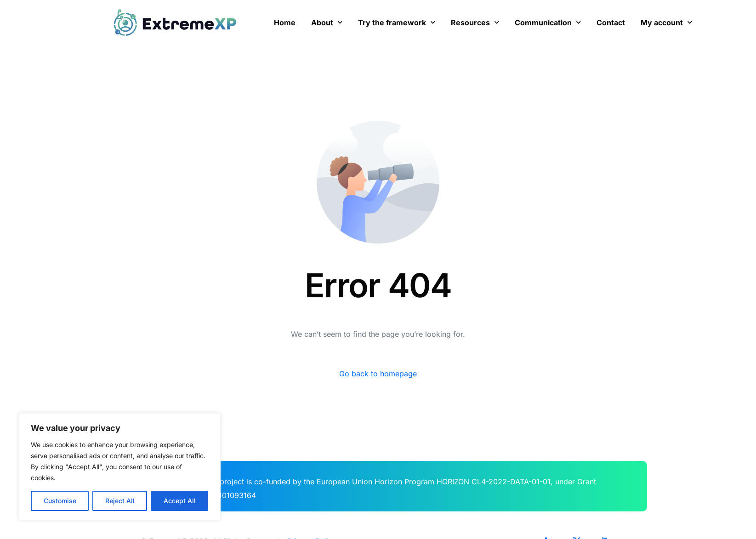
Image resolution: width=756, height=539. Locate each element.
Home (285, 23)
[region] (119, 467)
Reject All (120, 501)
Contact (611, 23)
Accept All (180, 501)
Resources (475, 22)
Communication (548, 22)
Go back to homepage (378, 374)
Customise (60, 501)
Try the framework (397, 22)
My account (666, 22)
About (327, 22)
